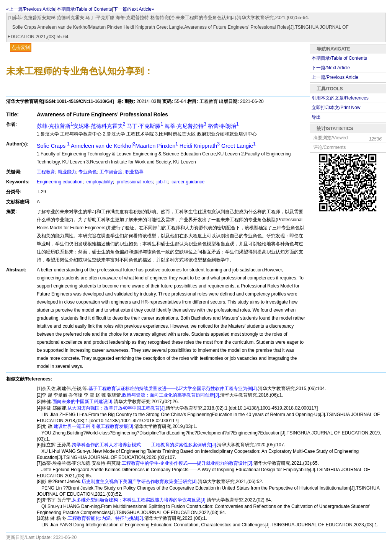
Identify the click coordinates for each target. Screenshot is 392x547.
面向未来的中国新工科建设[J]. (83, 402)
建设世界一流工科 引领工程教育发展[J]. (94, 426)
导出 (316, 117)
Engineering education (60, 182)
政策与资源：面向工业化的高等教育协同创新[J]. (171, 395)
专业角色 (88, 172)
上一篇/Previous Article (335, 77)
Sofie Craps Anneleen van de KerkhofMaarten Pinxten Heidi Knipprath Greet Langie (146, 146)
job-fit (162, 182)
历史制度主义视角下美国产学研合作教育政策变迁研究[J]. (140, 482)
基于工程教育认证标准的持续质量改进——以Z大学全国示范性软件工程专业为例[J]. (173, 389)
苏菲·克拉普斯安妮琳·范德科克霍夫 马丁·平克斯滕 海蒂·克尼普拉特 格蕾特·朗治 (138, 126)
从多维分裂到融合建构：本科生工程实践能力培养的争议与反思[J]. (139, 500)
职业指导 (134, 172)
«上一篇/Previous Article (31, 9)
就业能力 (67, 172)
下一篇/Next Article (331, 68)
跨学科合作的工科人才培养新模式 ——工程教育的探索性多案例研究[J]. (145, 445)
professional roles (134, 182)
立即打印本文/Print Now (336, 108)
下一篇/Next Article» (134, 9)
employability (99, 182)
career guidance (187, 182)
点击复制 (21, 47)
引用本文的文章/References (340, 98)
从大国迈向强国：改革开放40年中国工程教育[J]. (117, 408)
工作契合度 (111, 172)
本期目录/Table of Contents (84, 9)
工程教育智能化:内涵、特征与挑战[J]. (106, 518)
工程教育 (46, 172)
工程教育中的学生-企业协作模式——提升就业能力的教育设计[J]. (188, 463)
